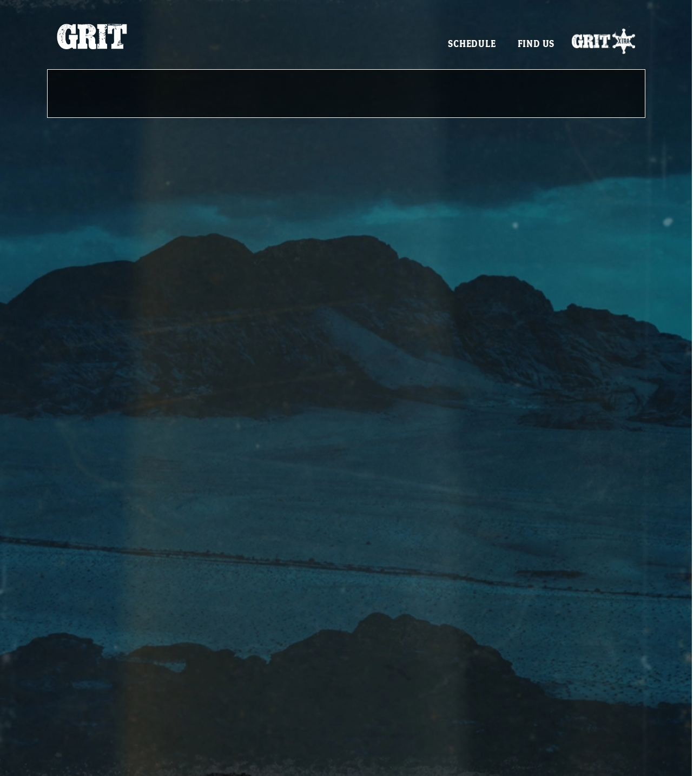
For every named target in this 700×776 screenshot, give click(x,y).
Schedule (472, 44)
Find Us (536, 44)
